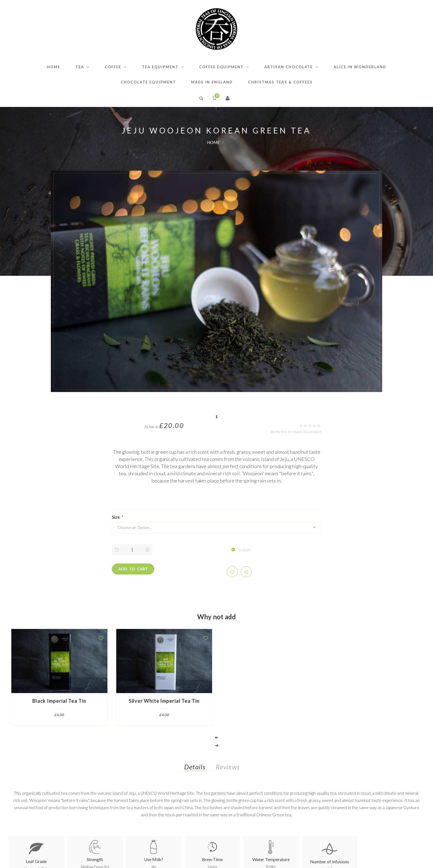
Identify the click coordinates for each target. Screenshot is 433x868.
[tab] (199, 768)
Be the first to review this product (296, 432)
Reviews (228, 767)
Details (195, 767)
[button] (232, 572)
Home (54, 67)
